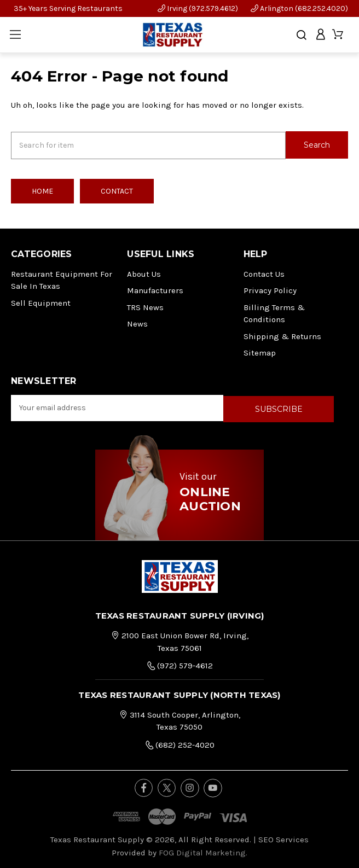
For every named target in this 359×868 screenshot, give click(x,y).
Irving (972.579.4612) (198, 8)
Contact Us (264, 273)
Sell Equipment (41, 302)
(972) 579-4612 (180, 663)
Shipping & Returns (282, 335)
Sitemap (260, 352)
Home (42, 190)
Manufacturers (155, 289)
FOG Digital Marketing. (203, 850)
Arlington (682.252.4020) (299, 8)
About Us (144, 273)
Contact (117, 190)
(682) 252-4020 (180, 742)
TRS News (145, 306)
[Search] (302, 35)
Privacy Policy (270, 289)
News (137, 323)
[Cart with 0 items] (338, 35)
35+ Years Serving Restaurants (68, 8)
